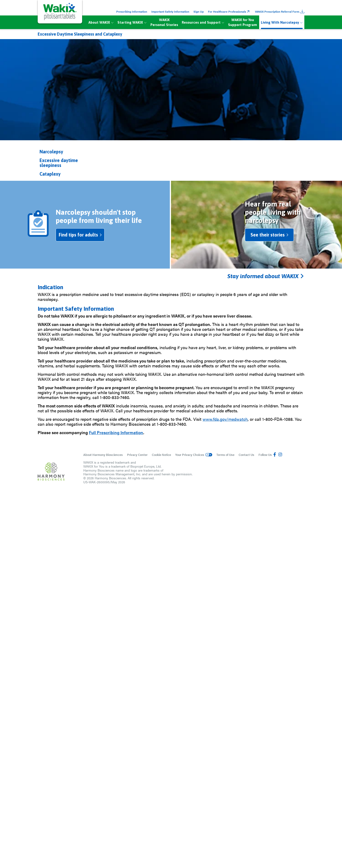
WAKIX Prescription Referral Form (280, 11)
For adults (159, 517)
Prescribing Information (132, 11)
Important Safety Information (170, 11)
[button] (68, 152)
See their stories (273, 781)
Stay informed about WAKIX (266, 822)
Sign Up (199, 11)
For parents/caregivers (251, 517)
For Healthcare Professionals (229, 11)
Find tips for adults (85, 781)
